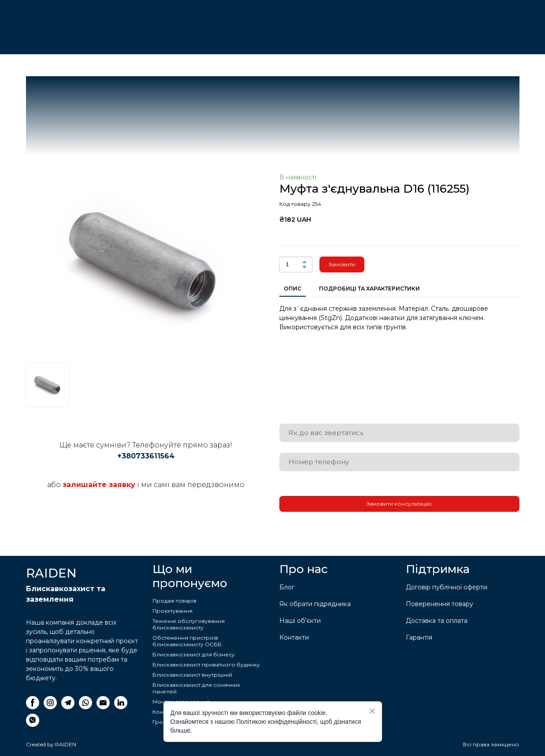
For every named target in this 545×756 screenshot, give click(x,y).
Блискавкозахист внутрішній (192, 675)
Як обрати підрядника (315, 604)
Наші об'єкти (300, 621)
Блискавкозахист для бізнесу (194, 654)
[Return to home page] (70, 22)
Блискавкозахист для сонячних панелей (196, 688)
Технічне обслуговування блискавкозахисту (189, 624)
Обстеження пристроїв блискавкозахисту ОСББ (187, 641)
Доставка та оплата (437, 621)
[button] (304, 262)
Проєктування (172, 611)
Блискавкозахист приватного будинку (206, 665)
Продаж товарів (174, 601)
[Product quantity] (294, 264)
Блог (287, 587)
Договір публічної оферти (447, 587)
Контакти (294, 637)
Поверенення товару (439, 604)
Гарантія (419, 637)
